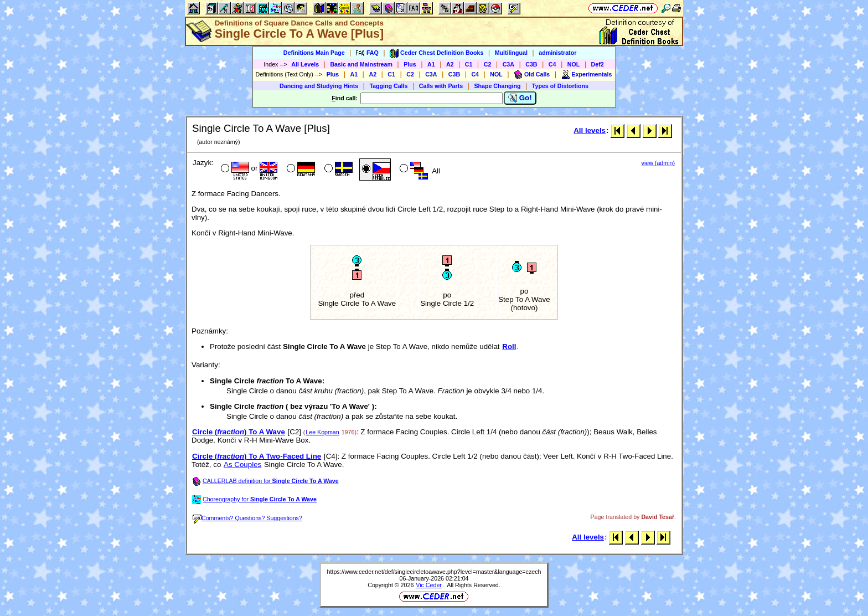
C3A (508, 64)
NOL (574, 64)
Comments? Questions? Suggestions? (247, 518)
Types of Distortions (560, 86)
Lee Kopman (322, 432)
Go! (520, 98)
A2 (450, 64)
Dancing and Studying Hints (319, 86)
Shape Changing (497, 86)
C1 (469, 64)
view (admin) (658, 163)
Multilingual (511, 53)
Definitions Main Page (314, 53)
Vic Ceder (429, 585)
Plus (410, 64)
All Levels (305, 64)
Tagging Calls (388, 86)
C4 (552, 64)
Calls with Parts (441, 86)
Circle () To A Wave (239, 432)
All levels (590, 130)
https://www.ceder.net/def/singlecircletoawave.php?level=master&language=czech (434, 572)
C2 (488, 64)
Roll (509, 346)
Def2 (598, 64)
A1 (431, 64)
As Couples (242, 464)
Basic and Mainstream (361, 64)
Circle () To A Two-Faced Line (257, 456)
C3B (531, 64)
